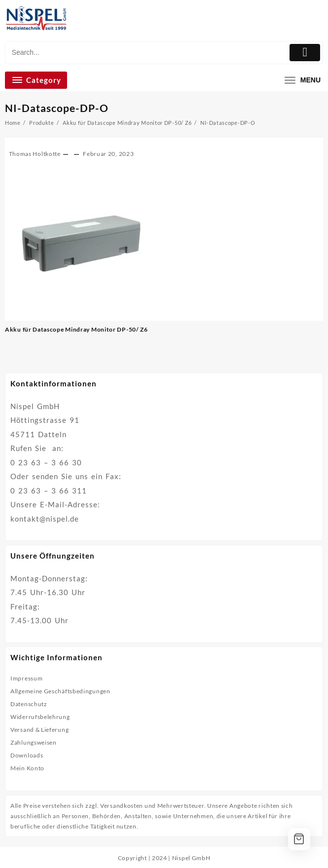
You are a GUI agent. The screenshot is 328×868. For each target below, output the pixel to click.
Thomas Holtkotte (35, 154)
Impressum (26, 678)
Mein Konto (27, 768)
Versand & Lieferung (39, 730)
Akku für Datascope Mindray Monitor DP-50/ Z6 (76, 329)
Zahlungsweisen (34, 742)
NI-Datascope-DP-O (57, 108)
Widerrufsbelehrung (40, 717)
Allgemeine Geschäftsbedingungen (60, 691)
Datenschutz (29, 704)
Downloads (27, 755)
